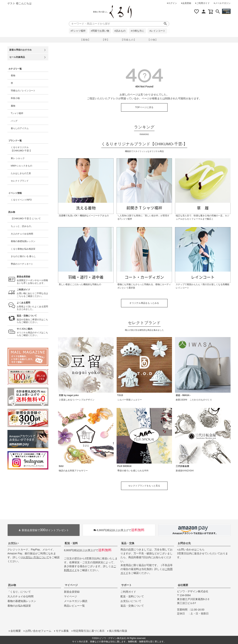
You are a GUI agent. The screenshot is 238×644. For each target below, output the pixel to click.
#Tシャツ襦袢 (78, 31)
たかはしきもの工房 (21, 173)
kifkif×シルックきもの (21, 166)
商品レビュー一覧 (74, 606)
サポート (126, 585)
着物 (13, 76)
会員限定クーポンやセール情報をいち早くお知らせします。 (33, 280)
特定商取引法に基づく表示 (89, 631)
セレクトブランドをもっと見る (144, 486)
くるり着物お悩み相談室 (23, 249)
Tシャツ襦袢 (17, 113)
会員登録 (187, 3)
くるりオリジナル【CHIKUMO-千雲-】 (21, 149)
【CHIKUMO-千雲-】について (26, 219)
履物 (13, 106)
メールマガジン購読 (76, 601)
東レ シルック (18, 158)
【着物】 (85, 40)
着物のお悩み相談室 (19, 606)
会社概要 (183, 585)
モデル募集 (62, 631)
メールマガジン (223, 3)
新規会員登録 (72, 592)
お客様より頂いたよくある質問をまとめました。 (33, 306)
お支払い (13, 543)
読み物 (12, 585)
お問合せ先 (184, 543)
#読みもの (120, 31)
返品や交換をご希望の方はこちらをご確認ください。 (33, 319)
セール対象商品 (17, 57)
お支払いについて (131, 601)
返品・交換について (132, 606)
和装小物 (15, 98)
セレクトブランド (20, 181)
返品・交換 (128, 543)
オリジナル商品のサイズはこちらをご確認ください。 (33, 332)
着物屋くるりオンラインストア (120, 12)
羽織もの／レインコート (23, 91)
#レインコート (157, 31)
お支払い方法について (36, 557)
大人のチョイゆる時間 (22, 234)
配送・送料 (71, 543)
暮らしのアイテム (20, 128)
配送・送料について (132, 596)
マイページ (71, 585)
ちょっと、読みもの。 (22, 226)
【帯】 (106, 40)
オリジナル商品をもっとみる (144, 303)
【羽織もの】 (128, 40)
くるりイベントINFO (21, 200)
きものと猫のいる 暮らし (23, 256)
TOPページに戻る (144, 107)
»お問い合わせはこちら (191, 550)
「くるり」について (19, 592)
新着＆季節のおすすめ (20, 50)
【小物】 (153, 40)
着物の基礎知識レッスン (23, 241)
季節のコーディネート (22, 264)
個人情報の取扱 (118, 631)
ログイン (173, 3)
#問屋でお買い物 (100, 31)
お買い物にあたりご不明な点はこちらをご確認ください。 (33, 293)
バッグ (14, 121)
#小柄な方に (137, 31)
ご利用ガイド (203, 3)
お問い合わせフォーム (38, 631)
